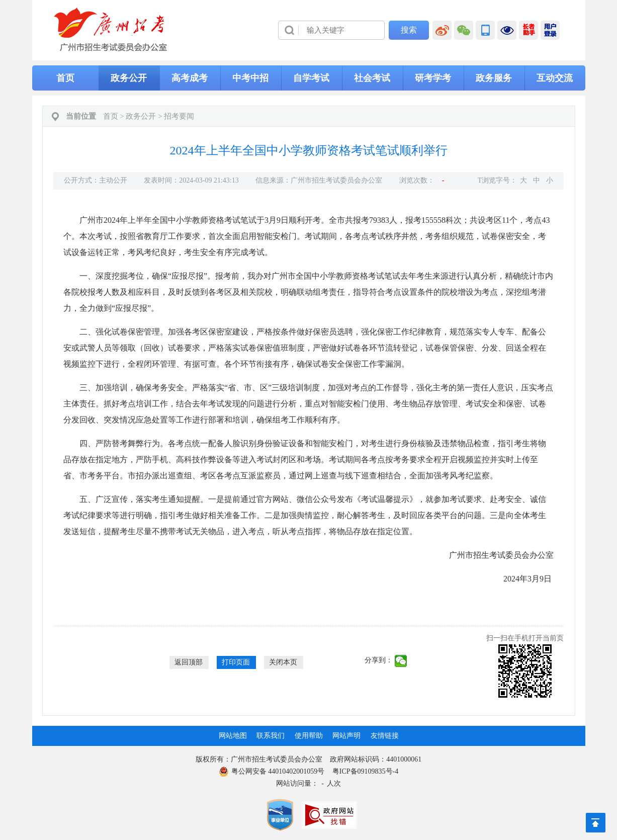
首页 (65, 78)
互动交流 (555, 78)
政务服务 (494, 78)
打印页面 (236, 662)
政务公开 (129, 78)
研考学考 (433, 78)
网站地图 (233, 736)
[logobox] (111, 29)
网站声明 (346, 736)
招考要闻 (179, 116)
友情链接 (385, 736)
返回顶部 (189, 662)
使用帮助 (309, 736)
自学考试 (311, 78)
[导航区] (309, 30)
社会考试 (372, 78)
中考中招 (250, 78)
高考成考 (190, 78)
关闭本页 (283, 662)
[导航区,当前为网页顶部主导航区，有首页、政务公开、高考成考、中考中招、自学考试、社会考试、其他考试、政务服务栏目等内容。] (309, 78)
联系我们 (271, 736)
